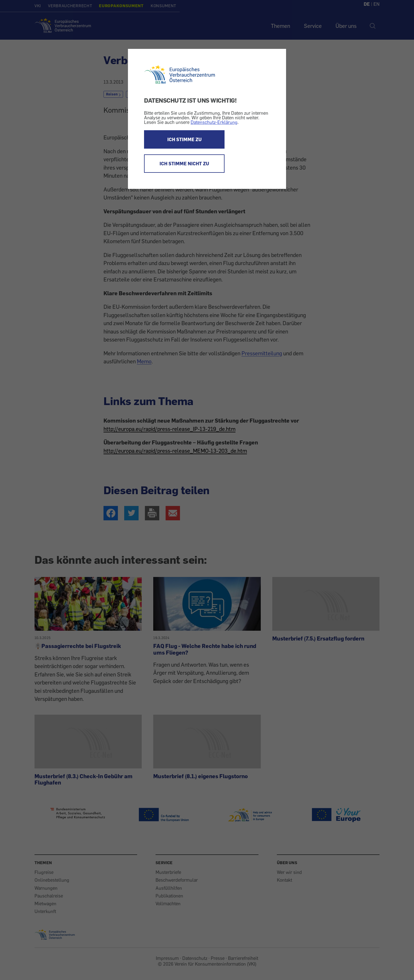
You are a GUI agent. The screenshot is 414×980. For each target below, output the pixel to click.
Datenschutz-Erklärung (214, 122)
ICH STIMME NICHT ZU (184, 164)
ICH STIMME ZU (184, 139)
